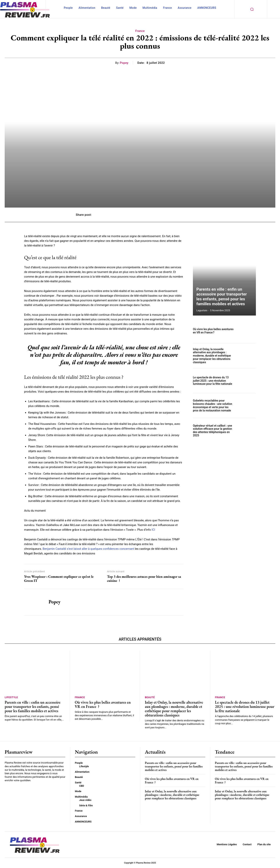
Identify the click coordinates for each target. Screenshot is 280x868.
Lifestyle (11, 697)
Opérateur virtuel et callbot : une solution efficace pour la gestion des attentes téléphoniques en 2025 (212, 430)
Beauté (150, 697)
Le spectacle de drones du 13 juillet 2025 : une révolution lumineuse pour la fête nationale (212, 381)
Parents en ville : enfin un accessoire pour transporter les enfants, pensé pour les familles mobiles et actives (224, 297)
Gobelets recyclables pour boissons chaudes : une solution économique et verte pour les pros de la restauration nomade (212, 406)
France (140, 31)
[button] (252, 9)
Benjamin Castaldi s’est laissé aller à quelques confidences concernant (88, 549)
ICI (153, 530)
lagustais (202, 310)
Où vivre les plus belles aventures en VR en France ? (213, 331)
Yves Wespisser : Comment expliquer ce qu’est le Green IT (59, 579)
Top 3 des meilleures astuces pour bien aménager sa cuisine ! (144, 579)
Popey (124, 63)
